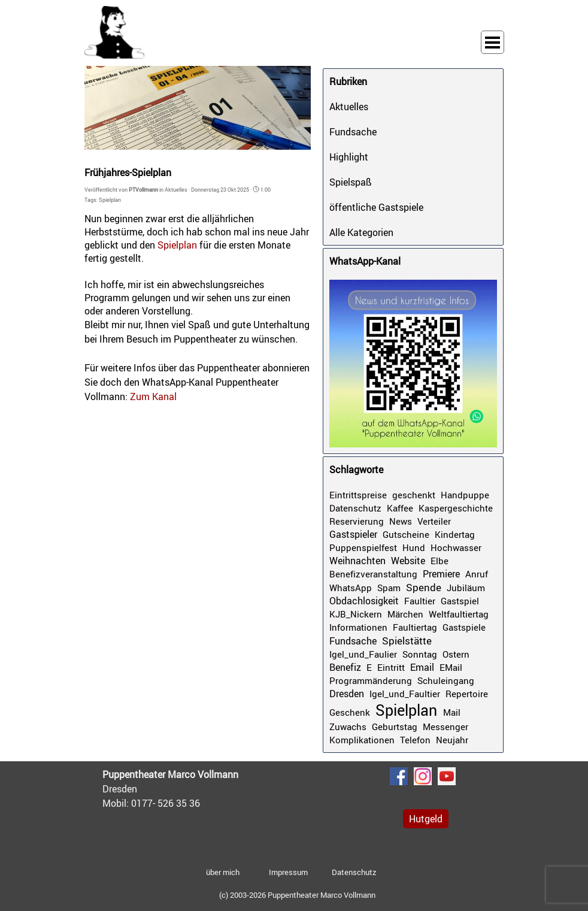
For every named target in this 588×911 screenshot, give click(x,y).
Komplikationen (362, 740)
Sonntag (420, 654)
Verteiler (434, 521)
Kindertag (455, 534)
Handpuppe (465, 495)
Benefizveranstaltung (373, 574)
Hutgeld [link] (426, 819)
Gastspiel (460, 601)
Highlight (349, 157)
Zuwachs (348, 727)
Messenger (445, 727)
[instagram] (423, 776)
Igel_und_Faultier (405, 694)
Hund (414, 547)
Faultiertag (415, 627)
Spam (389, 588)
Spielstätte (407, 641)
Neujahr (452, 740)
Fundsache (353, 132)
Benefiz (345, 667)
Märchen (405, 614)
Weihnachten (357, 561)
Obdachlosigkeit (364, 601)
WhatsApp (351, 588)
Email (422, 667)
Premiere (441, 574)
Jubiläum (466, 588)
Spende (424, 587)
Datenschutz (355, 508)
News (401, 521)
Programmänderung (371, 680)
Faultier (420, 601)
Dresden (347, 694)
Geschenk (350, 712)
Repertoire (467, 694)
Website (408, 561)
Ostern (456, 654)
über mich (223, 872)
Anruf (477, 574)
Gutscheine (406, 534)
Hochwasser (456, 547)
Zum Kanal (153, 397)
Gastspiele (464, 627)
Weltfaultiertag (459, 614)
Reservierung (357, 521)
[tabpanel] (192, 789)
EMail (451, 667)
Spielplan (110, 200)
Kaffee (400, 508)
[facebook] (399, 776)
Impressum (288, 872)
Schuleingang (446, 680)
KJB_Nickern (356, 614)
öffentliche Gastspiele (376, 207)
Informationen (358, 627)
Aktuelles (349, 107)
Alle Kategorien (361, 232)
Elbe (440, 561)
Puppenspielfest (363, 547)
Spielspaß (351, 182)
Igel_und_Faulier (363, 654)
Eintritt (391, 667)
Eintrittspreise (358, 495)
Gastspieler (353, 534)
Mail (452, 712)
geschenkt (414, 495)
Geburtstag (395, 727)
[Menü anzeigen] (492, 42)
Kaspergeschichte (456, 508)
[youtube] (447, 776)
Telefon (415, 740)
